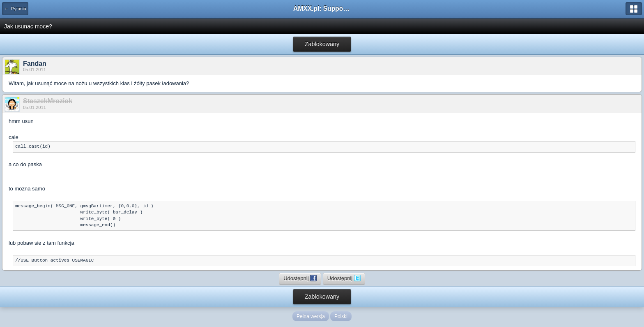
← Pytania (15, 9)
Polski (341, 316)
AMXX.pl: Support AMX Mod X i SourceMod (322, 8)
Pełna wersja (311, 316)
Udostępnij (300, 278)
